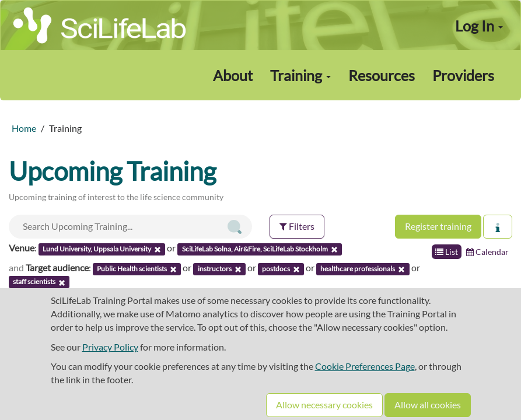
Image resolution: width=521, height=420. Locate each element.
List (447, 252)
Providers (463, 75)
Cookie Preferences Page (365, 366)
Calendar (487, 252)
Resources (382, 75)
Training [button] (300, 75)
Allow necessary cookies (324, 405)
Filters (297, 226)
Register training (438, 226)
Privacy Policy (110, 347)
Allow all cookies (428, 405)
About (233, 75)
